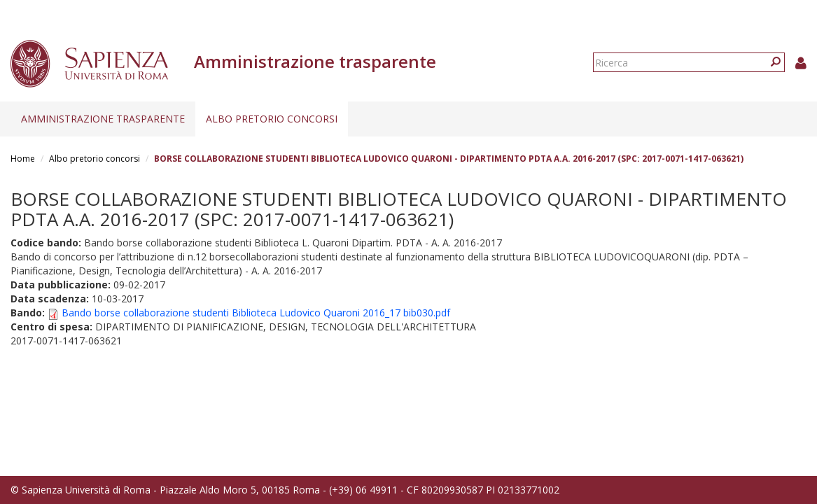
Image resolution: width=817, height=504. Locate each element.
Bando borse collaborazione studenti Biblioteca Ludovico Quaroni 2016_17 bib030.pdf (256, 313)
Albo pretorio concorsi (272, 119)
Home (23, 159)
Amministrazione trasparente (103, 119)
